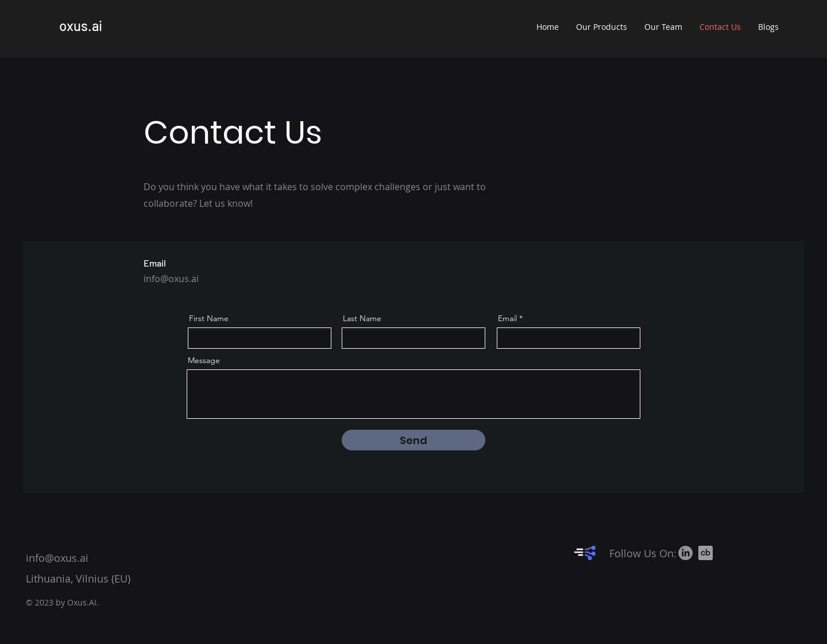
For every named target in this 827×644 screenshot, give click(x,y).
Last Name (362, 318)
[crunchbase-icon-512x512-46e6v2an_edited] (706, 553)
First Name (209, 318)
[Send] (413, 440)
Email (507, 318)
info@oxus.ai (171, 279)
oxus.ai (81, 26)
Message (204, 360)
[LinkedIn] (685, 553)
